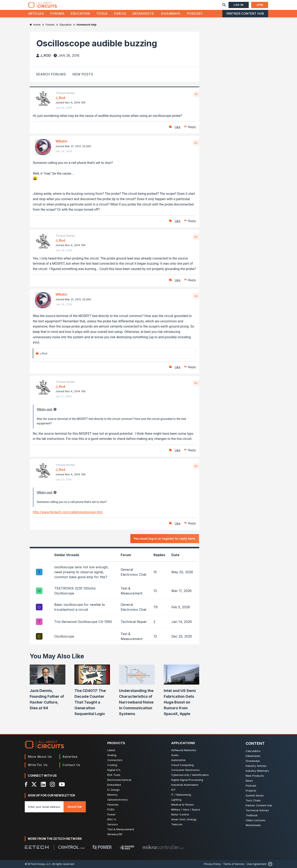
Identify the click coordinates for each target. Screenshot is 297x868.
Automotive (178, 760)
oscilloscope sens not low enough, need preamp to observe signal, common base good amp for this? (81, 572)
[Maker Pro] (127, 847)
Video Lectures (255, 820)
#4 (196, 296)
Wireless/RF (115, 834)
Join (260, 5)
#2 (196, 143)
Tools (102, 14)
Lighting (176, 800)
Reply (192, 127)
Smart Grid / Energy (184, 819)
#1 (196, 94)
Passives (113, 805)
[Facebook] (26, 784)
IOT (173, 790)
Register (75, 807)
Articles (36, 14)
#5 (196, 383)
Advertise (70, 757)
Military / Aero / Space (186, 809)
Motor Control (180, 814)
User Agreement (256, 864)
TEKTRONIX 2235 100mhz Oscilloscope (75, 591)
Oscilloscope (64, 636)
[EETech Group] (37, 847)
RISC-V (112, 819)
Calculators (253, 751)
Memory (112, 795)
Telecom (177, 824)
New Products (255, 776)
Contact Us (71, 765)
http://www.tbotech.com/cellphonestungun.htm (68, 512)
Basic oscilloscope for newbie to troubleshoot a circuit (80, 607)
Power (111, 814)
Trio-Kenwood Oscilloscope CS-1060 (83, 622)
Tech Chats (253, 800)
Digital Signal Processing (187, 780)
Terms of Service (234, 864)
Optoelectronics (118, 800)
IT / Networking (181, 795)
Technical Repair (134, 622)
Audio (175, 755)
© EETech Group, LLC (38, 864)
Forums (57, 14)
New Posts (83, 74)
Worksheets (253, 825)
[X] (34, 784)
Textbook (252, 815)
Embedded (114, 785)
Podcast (195, 14)
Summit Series (255, 795)
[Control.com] (71, 847)
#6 (196, 466)
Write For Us (38, 765)
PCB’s (111, 809)
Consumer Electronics (185, 770)
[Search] (224, 5)
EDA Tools (114, 775)
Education (80, 14)
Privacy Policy (212, 864)
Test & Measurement (121, 829)
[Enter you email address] (44, 807)
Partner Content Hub (245, 14)
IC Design (113, 790)
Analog (112, 755)
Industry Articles (256, 766)
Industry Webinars (257, 771)
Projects (251, 790)
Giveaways (171, 14)
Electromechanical (119, 780)
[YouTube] (62, 784)
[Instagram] (52, 784)
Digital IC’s (114, 770)
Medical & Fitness (183, 805)
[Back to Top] (269, 864)
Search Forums (51, 74)
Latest (111, 750)
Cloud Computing (182, 765)
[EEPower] (102, 847)
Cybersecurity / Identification (190, 775)
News (249, 781)
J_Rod (46, 55)
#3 (196, 237)
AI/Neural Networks (184, 750)
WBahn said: (45, 409)
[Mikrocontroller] (163, 847)
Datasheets (143, 14)
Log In (239, 5)
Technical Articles (257, 810)
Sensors (113, 824)
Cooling (112, 765)
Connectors (115, 760)
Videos (120, 14)
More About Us (40, 757)
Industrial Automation (185, 785)
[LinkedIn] (43, 784)
